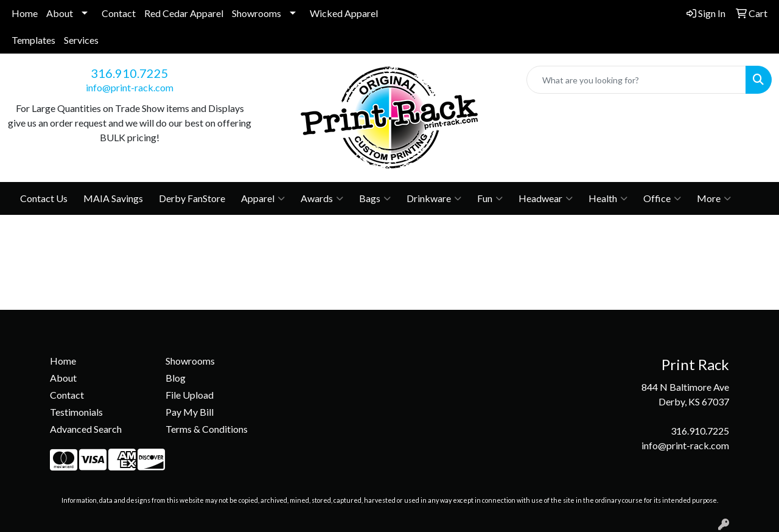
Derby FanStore (192, 198)
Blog (176, 378)
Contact (119, 13)
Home (25, 13)
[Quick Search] (636, 80)
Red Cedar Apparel (184, 13)
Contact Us (44, 198)
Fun (490, 198)
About (60, 13)
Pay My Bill (190, 412)
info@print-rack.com (130, 87)
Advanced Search (86, 429)
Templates (33, 40)
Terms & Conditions (207, 429)
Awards (322, 198)
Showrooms (257, 13)
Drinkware (434, 198)
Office (662, 198)
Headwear (546, 198)
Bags (375, 198)
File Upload (190, 395)
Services (81, 40)
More (714, 198)
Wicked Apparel (344, 13)
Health (608, 198)
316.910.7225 (130, 73)
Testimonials (76, 412)
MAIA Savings (113, 198)
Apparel (263, 198)
